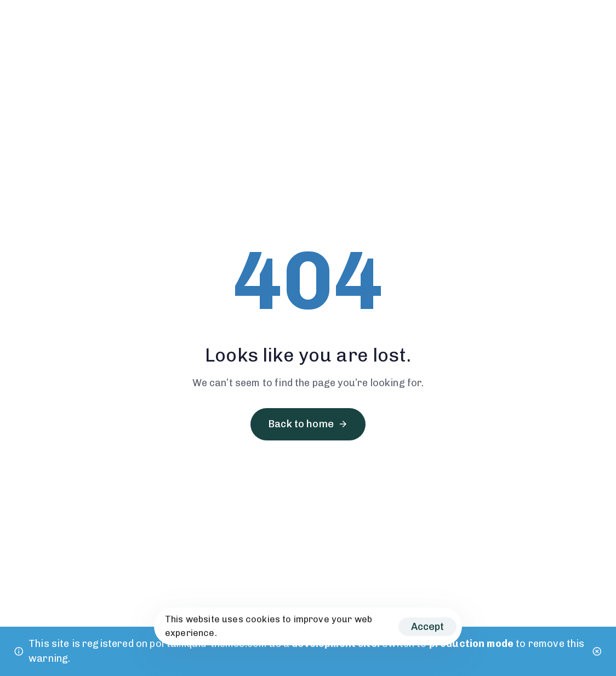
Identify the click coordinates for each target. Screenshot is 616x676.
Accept (427, 627)
